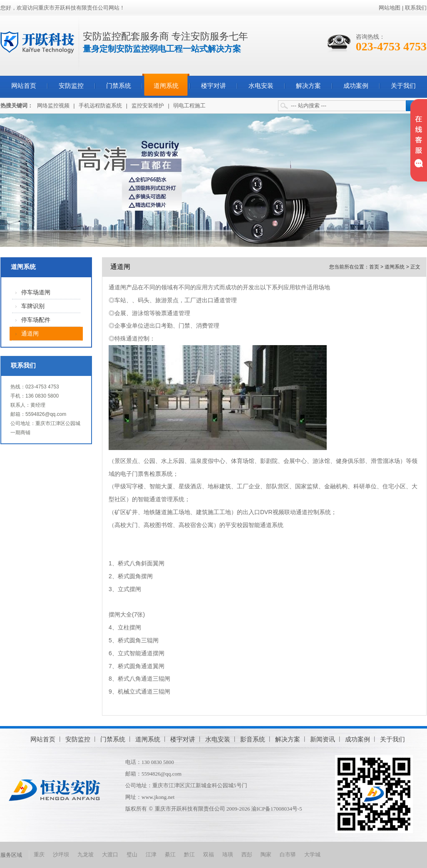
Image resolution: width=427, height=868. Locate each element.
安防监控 (71, 86)
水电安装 (261, 86)
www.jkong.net (158, 797)
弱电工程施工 (189, 106)
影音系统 (253, 739)
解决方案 (308, 86)
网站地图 (390, 8)
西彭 (247, 854)
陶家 (266, 854)
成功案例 (356, 86)
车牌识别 (33, 306)
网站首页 (24, 86)
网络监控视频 (53, 106)
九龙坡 (86, 854)
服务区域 (11, 855)
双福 (209, 854)
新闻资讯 (323, 739)
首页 (374, 267)
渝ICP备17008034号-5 (277, 809)
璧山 (132, 854)
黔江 (189, 854)
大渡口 (110, 854)
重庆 (39, 854)
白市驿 (288, 854)
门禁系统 (119, 86)
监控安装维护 (148, 106)
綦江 (170, 854)
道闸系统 (166, 86)
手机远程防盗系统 (100, 106)
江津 (151, 854)
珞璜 (228, 854)
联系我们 (416, 8)
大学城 (312, 854)
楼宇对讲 (213, 86)
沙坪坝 (61, 854)
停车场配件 (36, 320)
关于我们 (403, 86)
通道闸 (30, 334)
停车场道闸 (36, 292)
